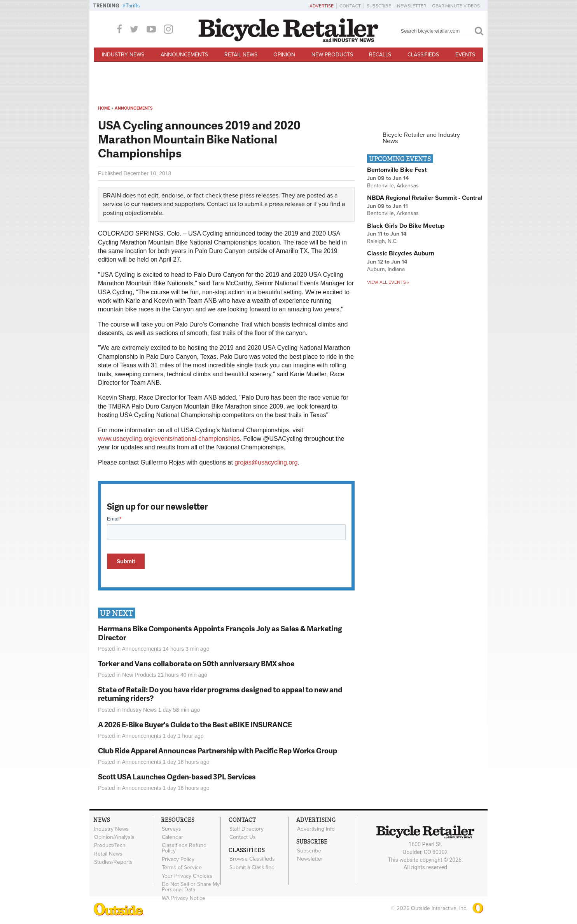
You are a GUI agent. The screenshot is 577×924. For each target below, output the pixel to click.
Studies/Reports (113, 861)
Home (104, 108)
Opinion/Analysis (114, 837)
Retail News (241, 55)
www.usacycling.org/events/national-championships (169, 439)
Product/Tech (109, 845)
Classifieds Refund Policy (184, 847)
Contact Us (242, 837)
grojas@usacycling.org (266, 462)
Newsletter (412, 6)
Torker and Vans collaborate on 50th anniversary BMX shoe (196, 663)
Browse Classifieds (252, 858)
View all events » (388, 282)
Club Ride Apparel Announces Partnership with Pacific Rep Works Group (218, 750)
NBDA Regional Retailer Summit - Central (425, 198)
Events (465, 55)
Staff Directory (246, 829)
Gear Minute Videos (456, 6)
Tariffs (133, 6)
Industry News (123, 55)
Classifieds (423, 55)
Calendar (172, 837)
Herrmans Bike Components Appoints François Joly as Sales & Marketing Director (220, 633)
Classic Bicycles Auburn (401, 253)
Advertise (322, 6)
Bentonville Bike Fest (397, 170)
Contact (350, 6)
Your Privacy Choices (187, 875)
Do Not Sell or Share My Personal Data (190, 886)
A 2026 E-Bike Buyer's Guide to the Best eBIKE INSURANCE (195, 724)
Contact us (221, 204)
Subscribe (379, 6)
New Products (332, 55)
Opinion (284, 55)
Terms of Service (181, 866)
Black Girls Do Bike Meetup (406, 226)
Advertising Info (316, 829)
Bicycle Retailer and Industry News (421, 138)
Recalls (380, 55)
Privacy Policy (178, 858)
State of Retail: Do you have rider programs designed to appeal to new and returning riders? (220, 694)
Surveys (171, 829)
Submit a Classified (252, 866)
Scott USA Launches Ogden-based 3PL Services (177, 776)
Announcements (184, 55)
